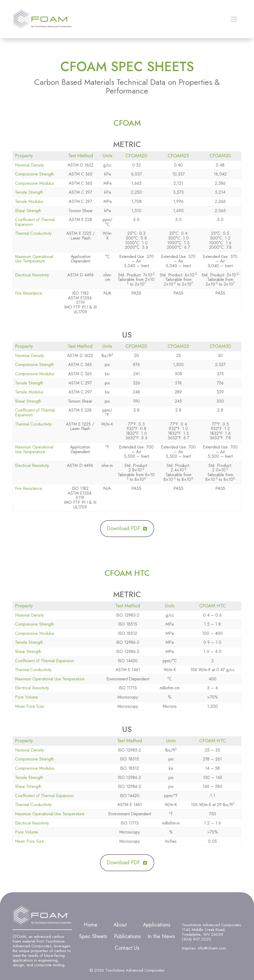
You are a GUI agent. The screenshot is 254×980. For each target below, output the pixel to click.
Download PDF (123, 528)
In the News (161, 936)
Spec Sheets (93, 936)
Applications (157, 925)
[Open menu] (234, 19)
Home (91, 925)
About (120, 925)
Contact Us (127, 948)
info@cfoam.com (212, 948)
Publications (127, 936)
